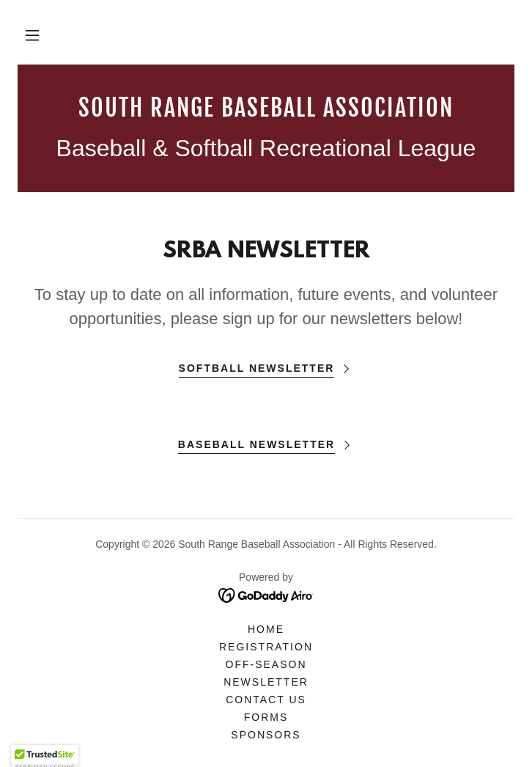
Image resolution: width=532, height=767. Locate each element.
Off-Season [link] (266, 664)
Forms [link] (266, 717)
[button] (32, 35)
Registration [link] (266, 647)
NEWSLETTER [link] (266, 682)
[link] (266, 108)
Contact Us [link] (266, 700)
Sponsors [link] (266, 735)
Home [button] (266, 629)
